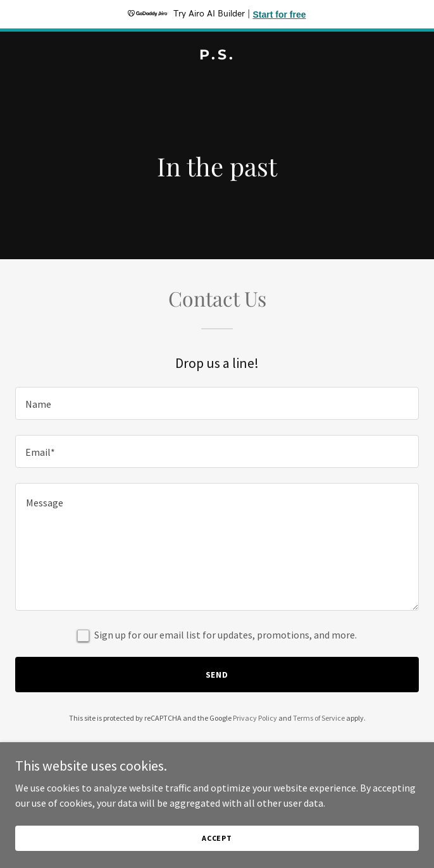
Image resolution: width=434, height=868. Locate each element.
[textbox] (217, 403)
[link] (217, 56)
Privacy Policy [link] (255, 718)
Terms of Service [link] (319, 718)
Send (217, 675)
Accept (217, 838)
